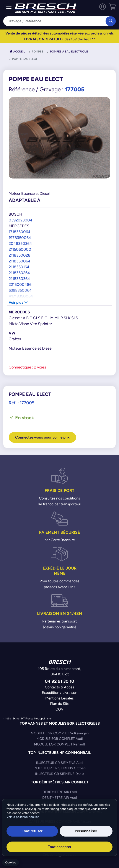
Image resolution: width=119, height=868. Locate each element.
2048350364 (20, 243)
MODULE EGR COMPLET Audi (60, 739)
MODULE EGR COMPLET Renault (60, 744)
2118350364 (19, 279)
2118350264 (19, 273)
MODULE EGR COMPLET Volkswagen (60, 733)
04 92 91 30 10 (59, 681)
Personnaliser (86, 831)
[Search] (57, 21)
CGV (59, 709)
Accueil (17, 52)
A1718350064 (21, 296)
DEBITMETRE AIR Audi (60, 798)
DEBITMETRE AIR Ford (60, 792)
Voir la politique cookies (23, 817)
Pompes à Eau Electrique (69, 52)
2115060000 (20, 249)
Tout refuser (32, 831)
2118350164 (19, 267)
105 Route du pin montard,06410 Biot (59, 671)
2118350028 (20, 255)
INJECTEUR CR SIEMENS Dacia (60, 774)
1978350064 (20, 238)
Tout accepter (60, 847)
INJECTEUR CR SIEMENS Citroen (60, 768)
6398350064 (20, 290)
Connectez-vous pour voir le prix (42, 437)
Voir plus (18, 302)
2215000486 (20, 284)
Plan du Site (60, 704)
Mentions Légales (59, 698)
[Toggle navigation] (9, 7)
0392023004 (20, 220)
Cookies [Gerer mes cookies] (11, 862)
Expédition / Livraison (59, 693)
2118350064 (20, 261)
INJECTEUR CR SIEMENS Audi (60, 763)
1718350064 (20, 232)
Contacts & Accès (59, 687)
